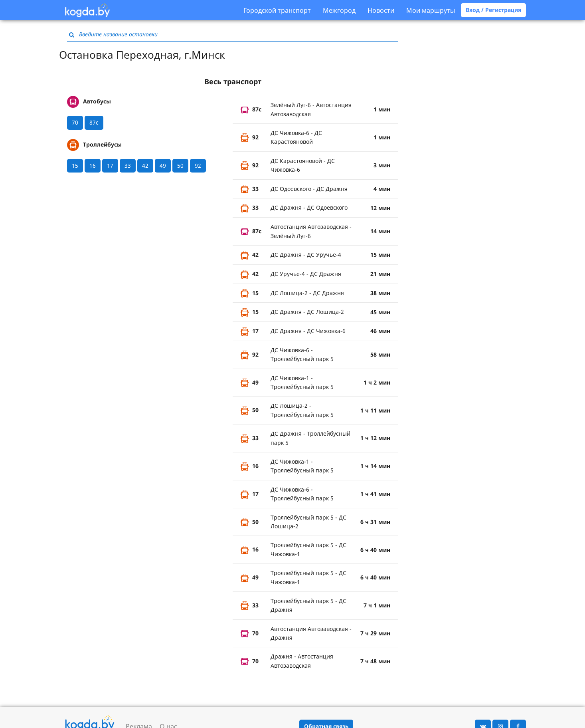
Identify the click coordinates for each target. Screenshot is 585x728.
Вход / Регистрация (493, 10)
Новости (381, 10)
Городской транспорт (277, 10)
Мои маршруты (431, 10)
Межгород (339, 10)
